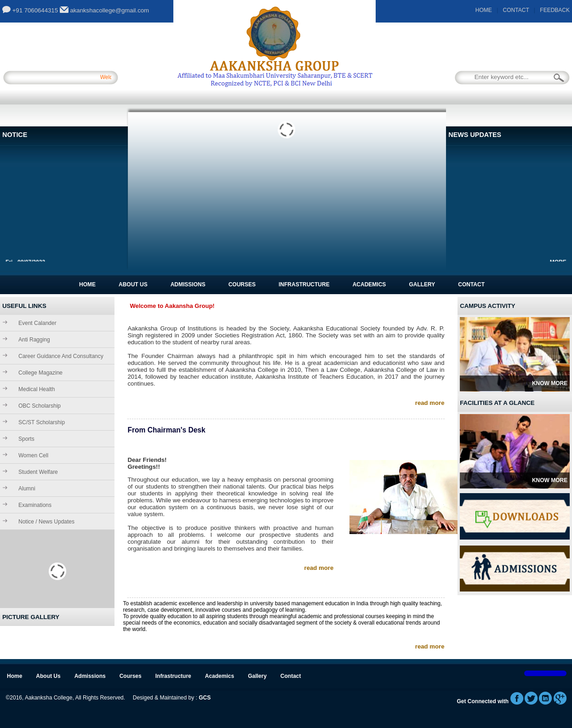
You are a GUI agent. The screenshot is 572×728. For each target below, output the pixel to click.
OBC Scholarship (40, 406)
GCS (205, 698)
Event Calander (37, 323)
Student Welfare (38, 472)
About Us (133, 284)
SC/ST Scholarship (42, 422)
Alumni (27, 489)
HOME (484, 10)
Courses (242, 284)
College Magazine (40, 373)
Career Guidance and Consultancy (61, 356)
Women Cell (33, 455)
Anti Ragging (34, 340)
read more (430, 403)
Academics (369, 284)
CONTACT (516, 10)
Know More (550, 383)
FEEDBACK (555, 10)
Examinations (35, 505)
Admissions (188, 284)
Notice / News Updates (46, 522)
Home (87, 284)
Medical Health (37, 389)
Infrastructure (304, 284)
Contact (471, 284)
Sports (26, 439)
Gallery (422, 284)
